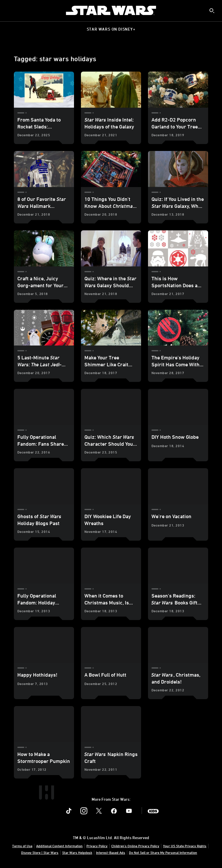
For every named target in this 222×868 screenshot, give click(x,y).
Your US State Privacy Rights (185, 846)
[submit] (212, 11)
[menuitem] (9, 10)
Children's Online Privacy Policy (135, 846)
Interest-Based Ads (111, 852)
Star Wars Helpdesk (77, 852)
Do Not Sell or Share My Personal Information (163, 852)
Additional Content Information (59, 846)
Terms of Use (22, 846)
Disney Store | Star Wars (40, 852)
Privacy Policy (97, 846)
